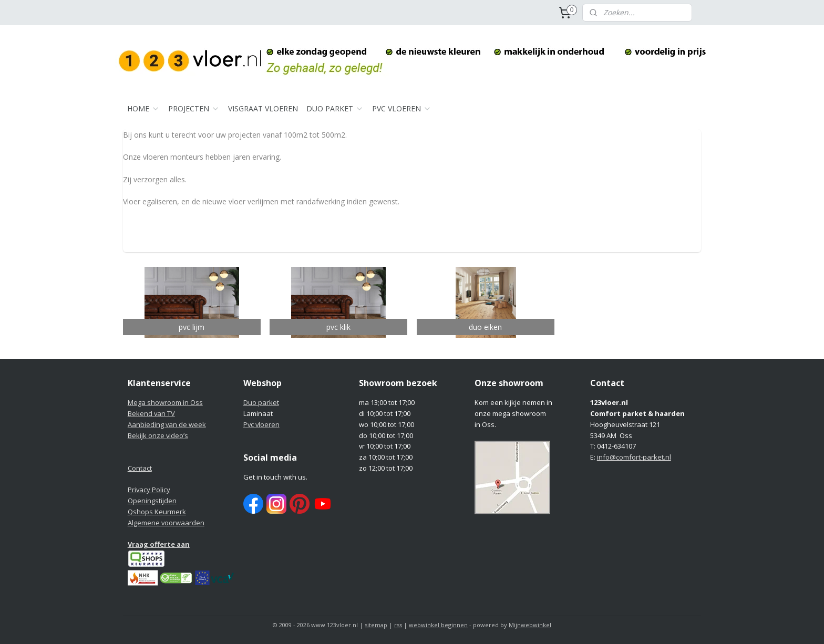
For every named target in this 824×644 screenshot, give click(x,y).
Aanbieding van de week (167, 424)
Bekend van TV (151, 413)
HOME (143, 108)
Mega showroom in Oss (165, 402)
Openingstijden (152, 501)
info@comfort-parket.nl (634, 457)
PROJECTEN (194, 108)
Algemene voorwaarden (166, 523)
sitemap (376, 625)
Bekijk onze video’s (158, 435)
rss (398, 625)
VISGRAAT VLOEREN (263, 108)
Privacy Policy (149, 490)
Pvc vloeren (261, 424)
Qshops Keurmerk (157, 512)
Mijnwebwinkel (530, 625)
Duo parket (261, 402)
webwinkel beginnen (438, 625)
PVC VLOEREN (402, 108)
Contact (140, 468)
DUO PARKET (335, 108)
